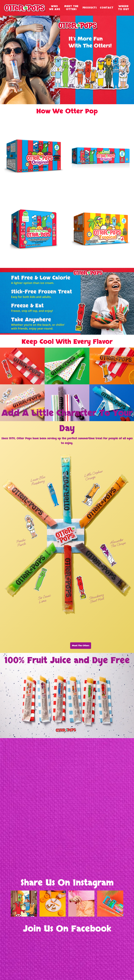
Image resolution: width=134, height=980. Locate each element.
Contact (107, 8)
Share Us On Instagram (67, 883)
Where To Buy (124, 8)
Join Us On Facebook (67, 929)
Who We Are (55, 8)
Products (90, 8)
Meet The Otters (71, 8)
